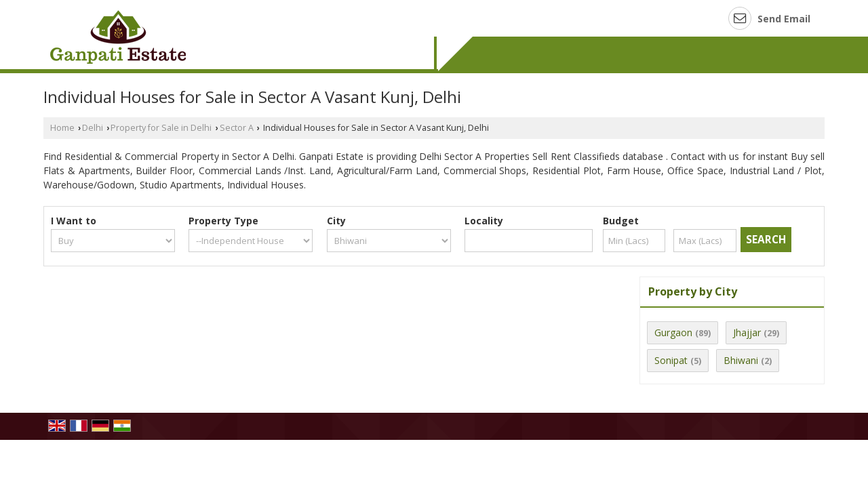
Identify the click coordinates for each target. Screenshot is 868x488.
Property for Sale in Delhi (161, 128)
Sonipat (671, 360)
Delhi (93, 128)
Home (62, 128)
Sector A (237, 128)
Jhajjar (747, 332)
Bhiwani (741, 360)
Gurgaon (673, 332)
